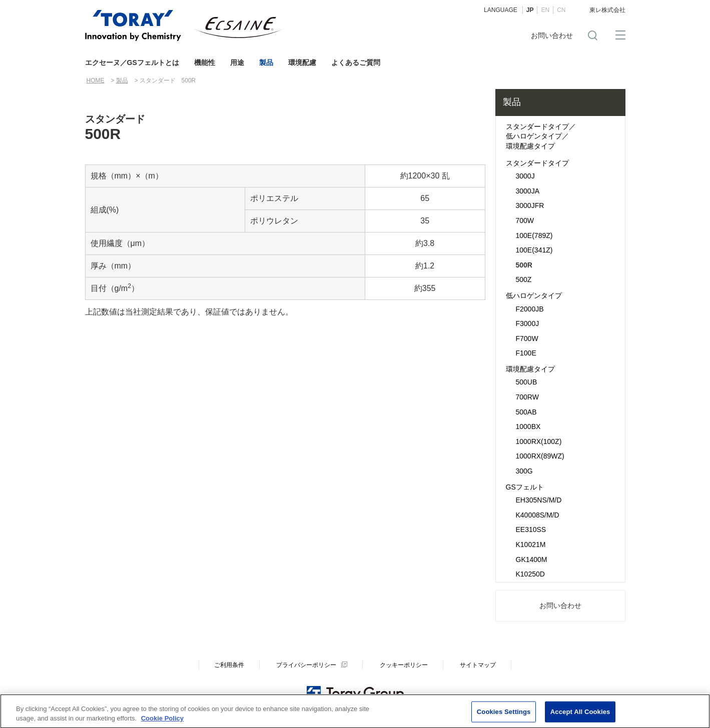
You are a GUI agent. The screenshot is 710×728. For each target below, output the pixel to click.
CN (561, 10)
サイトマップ (478, 665)
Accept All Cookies (580, 715)
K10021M (531, 544)
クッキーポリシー (404, 665)
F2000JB (530, 309)
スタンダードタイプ (537, 163)
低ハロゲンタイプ (534, 295)
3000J (525, 176)
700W (525, 220)
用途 (237, 62)
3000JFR (530, 205)
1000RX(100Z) (539, 441)
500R (524, 265)
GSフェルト (525, 487)
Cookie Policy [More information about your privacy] (162, 722)
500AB (526, 412)
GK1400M (532, 559)
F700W (527, 338)
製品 (266, 62)
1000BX (528, 426)
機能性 (205, 62)
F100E (526, 353)
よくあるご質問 (356, 62)
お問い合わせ (552, 35)
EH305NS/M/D (539, 500)
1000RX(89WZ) (540, 456)
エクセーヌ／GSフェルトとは (132, 62)
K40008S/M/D (538, 515)
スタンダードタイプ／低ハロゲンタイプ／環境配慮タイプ (541, 136)
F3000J (528, 323)
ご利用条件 (229, 665)
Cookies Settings (504, 715)
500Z (524, 279)
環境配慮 (302, 62)
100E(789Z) (534, 235)
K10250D (530, 574)
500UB (527, 382)
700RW (527, 397)
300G (524, 471)
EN (545, 10)
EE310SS (531, 529)
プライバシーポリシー (306, 665)
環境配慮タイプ (530, 369)
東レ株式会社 (607, 10)
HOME (96, 80)
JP (530, 10)
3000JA (528, 191)
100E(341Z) (534, 250)
